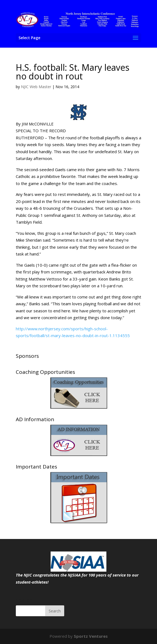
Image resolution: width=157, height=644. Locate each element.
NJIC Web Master (36, 87)
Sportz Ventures (91, 636)
